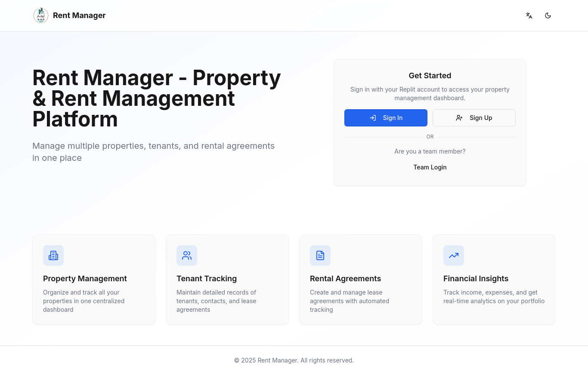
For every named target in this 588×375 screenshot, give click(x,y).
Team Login (430, 167)
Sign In (386, 118)
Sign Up (474, 118)
